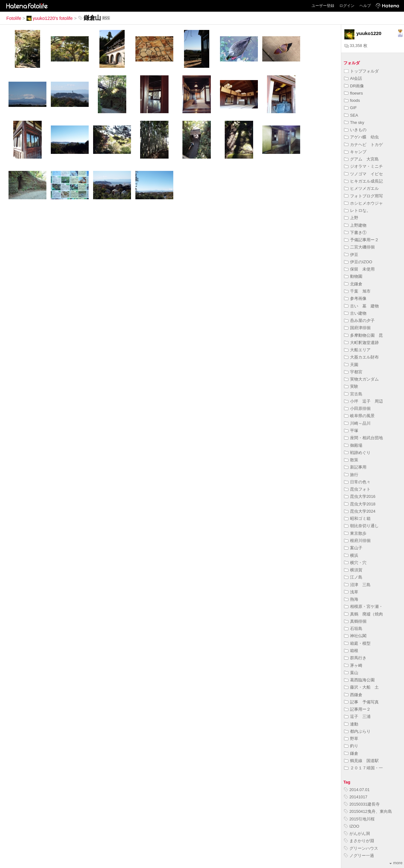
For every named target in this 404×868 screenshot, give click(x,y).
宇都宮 (353, 372)
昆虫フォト (357, 489)
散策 (351, 460)
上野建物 (355, 225)
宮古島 (353, 394)
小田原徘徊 (357, 408)
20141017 (356, 797)
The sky (354, 122)
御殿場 (353, 445)
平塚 (351, 431)
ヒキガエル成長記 (363, 181)
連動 (351, 724)
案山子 (353, 548)
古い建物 (355, 313)
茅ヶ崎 (353, 665)
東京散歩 (355, 533)
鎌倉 (351, 753)
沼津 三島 (357, 585)
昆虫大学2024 (360, 511)
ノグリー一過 (359, 856)
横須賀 (353, 570)
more (396, 863)
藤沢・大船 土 (361, 687)
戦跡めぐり (357, 453)
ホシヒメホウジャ (363, 203)
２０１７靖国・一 (363, 768)
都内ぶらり (357, 731)
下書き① (355, 233)
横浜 (351, 555)
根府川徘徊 (357, 541)
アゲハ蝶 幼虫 (363, 137)
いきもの (355, 130)
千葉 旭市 (357, 291)
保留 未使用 (359, 269)
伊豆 (351, 255)
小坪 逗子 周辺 (363, 401)
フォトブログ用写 (363, 196)
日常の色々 (357, 482)
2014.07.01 (357, 790)
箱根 (351, 651)
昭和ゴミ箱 (357, 518)
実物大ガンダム (361, 379)
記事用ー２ (357, 709)
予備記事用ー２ (361, 240)
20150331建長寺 (362, 804)
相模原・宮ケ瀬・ (363, 606)
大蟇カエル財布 (361, 357)
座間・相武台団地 (363, 438)
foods (352, 100)
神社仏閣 (355, 636)
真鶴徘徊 (355, 621)
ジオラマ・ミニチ (363, 166)
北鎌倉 (353, 284)
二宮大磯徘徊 (359, 247)
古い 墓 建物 (363, 306)
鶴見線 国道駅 (361, 761)
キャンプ (355, 152)
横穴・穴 (355, 563)
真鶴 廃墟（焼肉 (363, 614)
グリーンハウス (361, 848)
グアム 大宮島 (361, 159)
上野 (351, 218)
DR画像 (354, 86)
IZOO (352, 826)
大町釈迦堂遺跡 (361, 343)
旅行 (351, 475)
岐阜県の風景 (359, 416)
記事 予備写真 (361, 702)
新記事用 (355, 467)
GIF (350, 108)
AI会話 (353, 78)
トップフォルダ (361, 71)
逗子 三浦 (357, 717)
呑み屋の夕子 (359, 320)
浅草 (351, 592)
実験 (351, 386)
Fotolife (14, 18)
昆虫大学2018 (360, 504)
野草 (351, 739)
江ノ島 (353, 577)
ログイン (347, 6)
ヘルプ (365, 6)
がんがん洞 (357, 833)
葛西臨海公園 (359, 680)
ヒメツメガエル (361, 188)
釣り (351, 746)
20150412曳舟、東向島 (368, 811)
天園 (351, 365)
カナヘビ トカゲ (363, 145)
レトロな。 (357, 210)
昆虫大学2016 (360, 496)
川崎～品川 (357, 423)
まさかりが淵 (359, 841)
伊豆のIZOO (358, 262)
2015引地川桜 (359, 819)
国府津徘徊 (357, 328)
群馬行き (355, 658)
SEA (351, 115)
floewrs (353, 93)
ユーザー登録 (323, 6)
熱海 (351, 599)
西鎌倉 (353, 695)
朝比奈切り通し (361, 526)
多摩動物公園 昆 (363, 335)
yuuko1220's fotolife (50, 18)
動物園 (353, 276)
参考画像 (355, 298)
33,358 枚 (356, 46)
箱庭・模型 (357, 643)
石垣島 (353, 629)
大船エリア (357, 350)
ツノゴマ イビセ (363, 174)
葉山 (351, 673)
